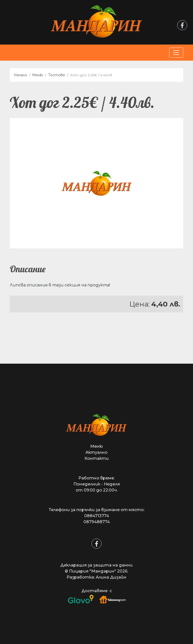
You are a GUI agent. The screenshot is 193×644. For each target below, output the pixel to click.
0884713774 (97, 516)
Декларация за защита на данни (96, 565)
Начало (20, 75)
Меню (38, 75)
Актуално (96, 452)
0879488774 (97, 522)
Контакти (97, 458)
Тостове (57, 75)
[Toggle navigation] (176, 53)
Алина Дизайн (111, 577)
